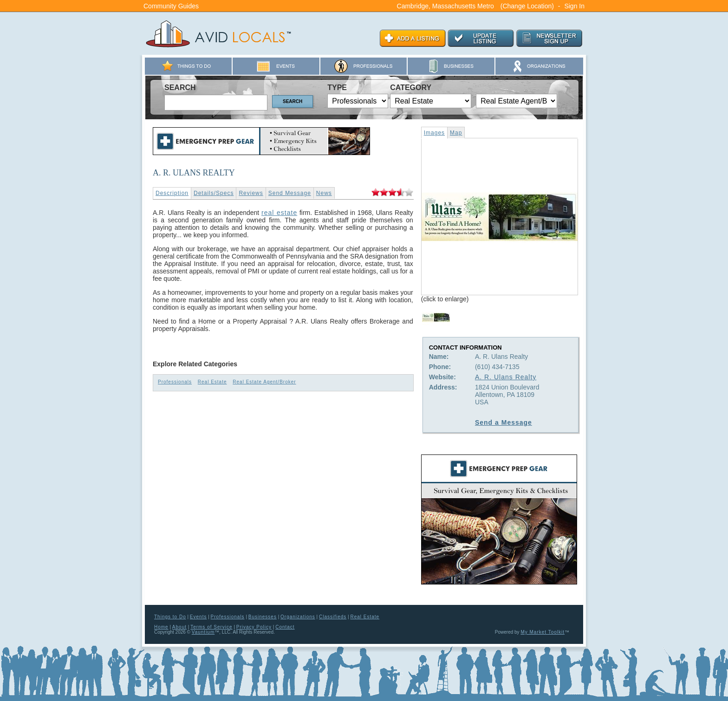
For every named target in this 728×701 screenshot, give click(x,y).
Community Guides (171, 6)
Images (434, 133)
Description (172, 193)
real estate (279, 213)
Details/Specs (214, 193)
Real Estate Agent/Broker (264, 382)
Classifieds (333, 617)
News (324, 193)
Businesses (263, 617)
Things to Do (170, 617)
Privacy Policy (254, 627)
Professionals (175, 382)
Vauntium (203, 632)
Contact (285, 627)
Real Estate (212, 382)
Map (456, 133)
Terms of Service (211, 627)
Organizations (298, 617)
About (179, 627)
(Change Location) (527, 6)
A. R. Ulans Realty (506, 377)
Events (198, 617)
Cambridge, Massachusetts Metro (445, 6)
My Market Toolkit (543, 632)
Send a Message (504, 422)
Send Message (290, 193)
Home (161, 627)
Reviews (251, 193)
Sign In (574, 6)
